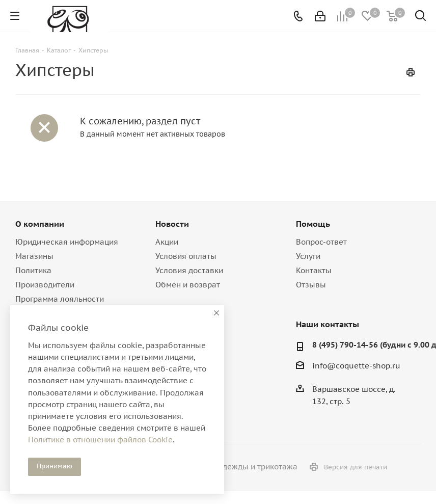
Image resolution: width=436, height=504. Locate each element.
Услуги (308, 256)
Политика (33, 270)
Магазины (34, 256)
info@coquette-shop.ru (356, 366)
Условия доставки (189, 270)
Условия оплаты (186, 256)
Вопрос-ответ (321, 242)
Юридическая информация (67, 242)
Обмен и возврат (188, 285)
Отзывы (311, 285)
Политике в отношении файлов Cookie (100, 440)
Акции (167, 242)
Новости (172, 224)
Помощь (313, 224)
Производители (45, 285)
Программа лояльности (60, 299)
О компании (40, 224)
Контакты (314, 270)
